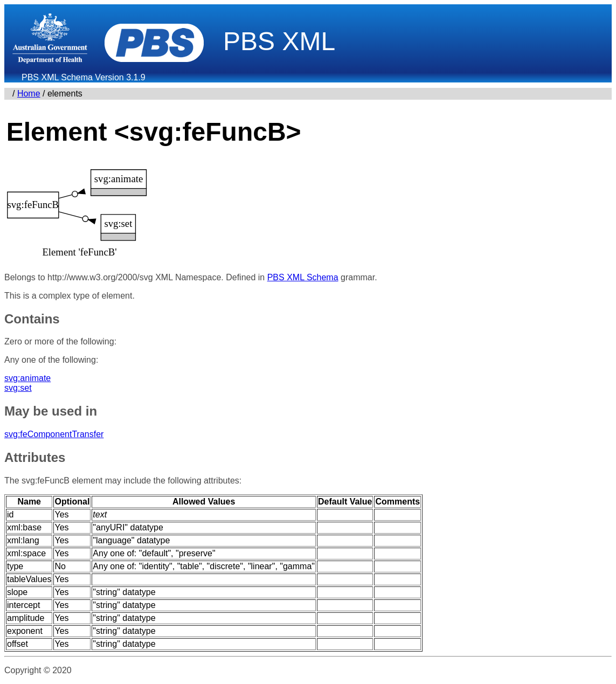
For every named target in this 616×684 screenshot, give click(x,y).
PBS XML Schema (303, 277)
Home (29, 94)
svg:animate (27, 378)
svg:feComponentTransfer (54, 434)
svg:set (18, 388)
